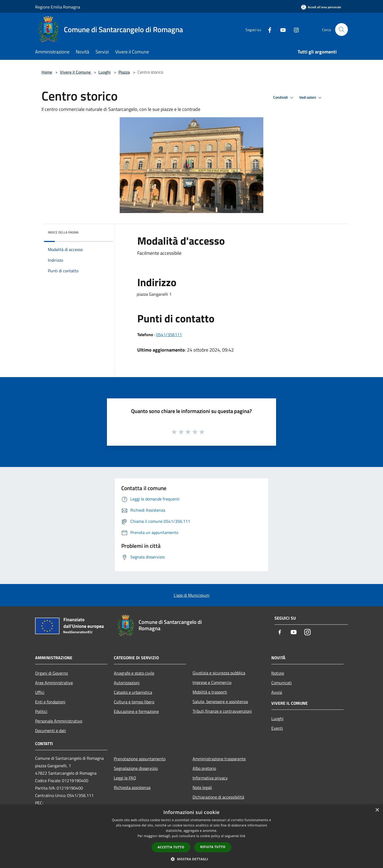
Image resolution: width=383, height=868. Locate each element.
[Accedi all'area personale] (321, 7)
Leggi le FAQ (125, 778)
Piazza (124, 72)
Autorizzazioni (127, 683)
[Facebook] (268, 29)
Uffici (40, 692)
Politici (41, 711)
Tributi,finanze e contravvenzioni (222, 711)
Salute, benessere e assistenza (220, 702)
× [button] (377, 810)
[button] (191, 859)
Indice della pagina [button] (63, 232)
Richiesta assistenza (132, 787)
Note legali (202, 787)
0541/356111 (169, 335)
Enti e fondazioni (50, 702)
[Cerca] (342, 30)
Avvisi (277, 692)
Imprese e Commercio (212, 682)
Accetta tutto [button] (171, 847)
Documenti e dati (51, 731)
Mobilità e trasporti (210, 692)
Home (47, 72)
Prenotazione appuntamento (140, 759)
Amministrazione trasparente (219, 759)
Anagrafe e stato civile (134, 673)
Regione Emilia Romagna (58, 7)
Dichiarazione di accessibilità (218, 797)
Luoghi (105, 72)
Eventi (277, 728)
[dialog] (191, 836)
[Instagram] (294, 29)
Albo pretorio (204, 768)
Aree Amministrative (54, 683)
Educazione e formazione (136, 711)
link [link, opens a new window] (243, 836)
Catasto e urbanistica (133, 692)
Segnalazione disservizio (136, 768)
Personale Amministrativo (59, 721)
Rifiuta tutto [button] (213, 847)
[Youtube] (281, 29)
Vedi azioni (311, 98)
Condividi (284, 98)
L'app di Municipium (191, 595)
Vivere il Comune (76, 72)
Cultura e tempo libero (134, 702)
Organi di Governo (51, 673)
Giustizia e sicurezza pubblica (219, 673)
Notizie (278, 673)
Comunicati (282, 683)
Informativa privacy (210, 778)
